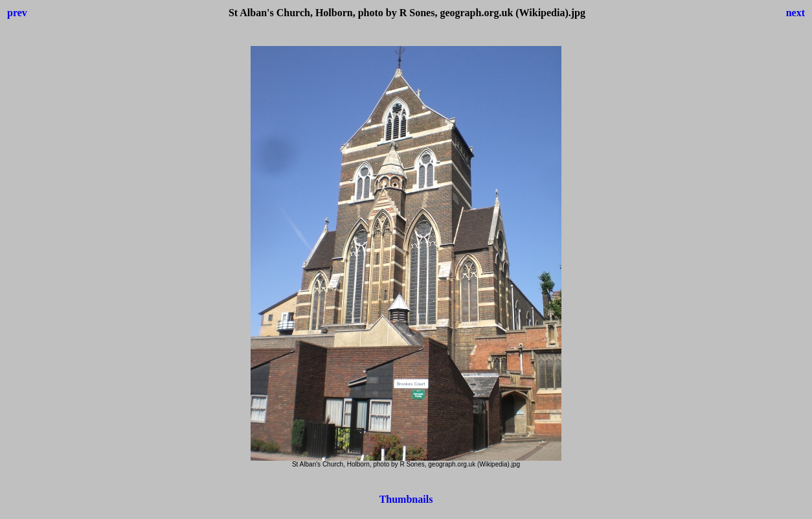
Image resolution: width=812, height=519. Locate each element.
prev (17, 13)
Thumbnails (406, 499)
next (795, 13)
